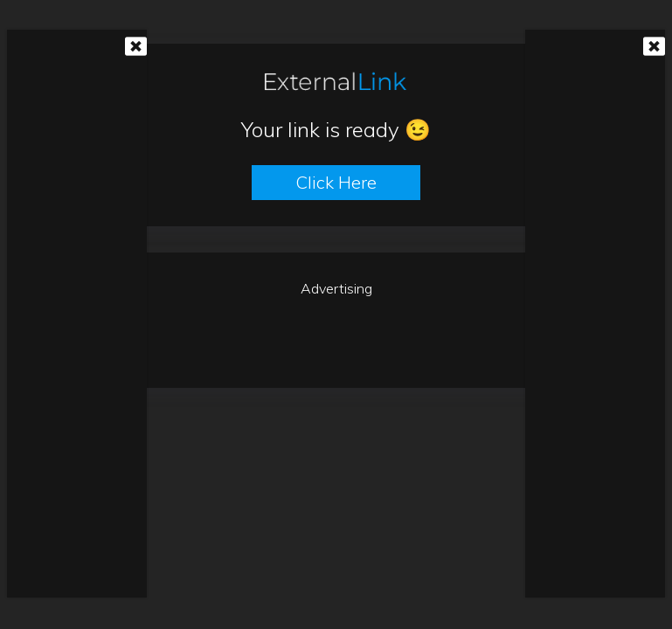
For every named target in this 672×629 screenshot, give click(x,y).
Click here (336, 182)
